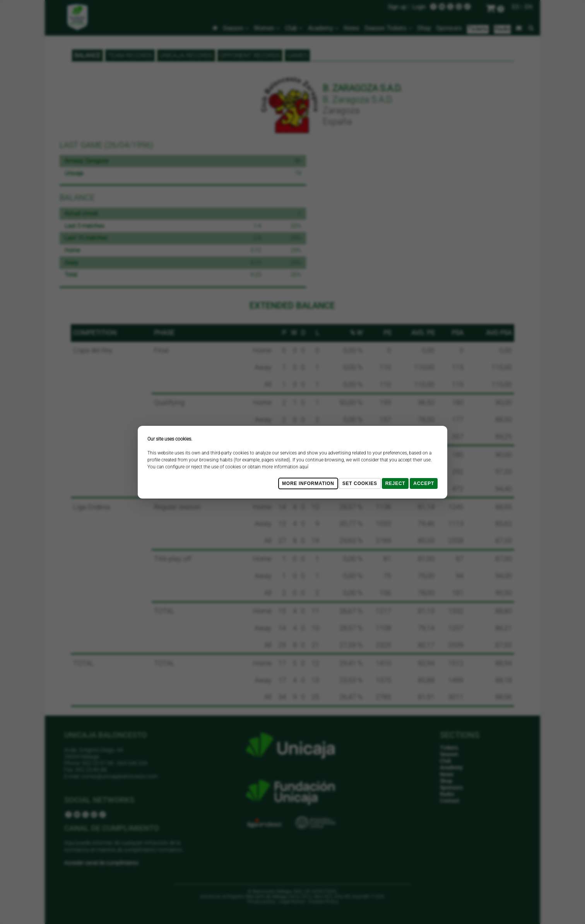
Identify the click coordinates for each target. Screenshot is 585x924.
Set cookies (360, 483)
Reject (395, 483)
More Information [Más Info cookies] (308, 483)
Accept (424, 483)
